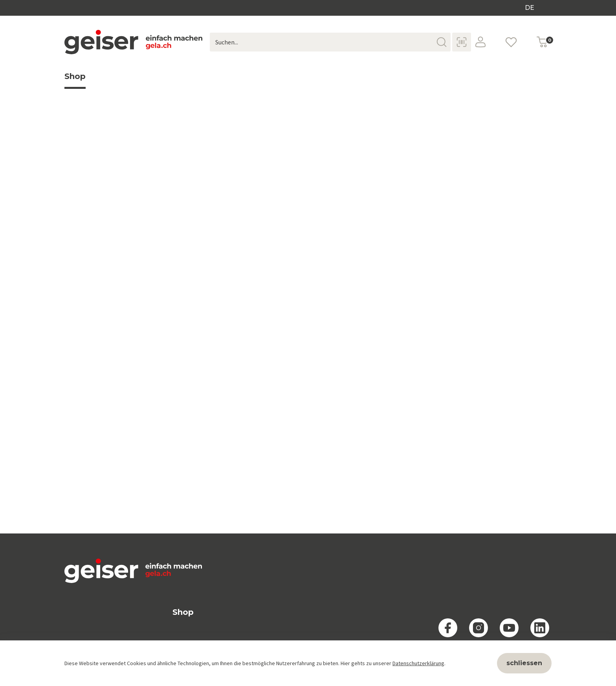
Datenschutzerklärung (418, 663)
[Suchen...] (330, 42)
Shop (75, 80)
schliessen (524, 663)
